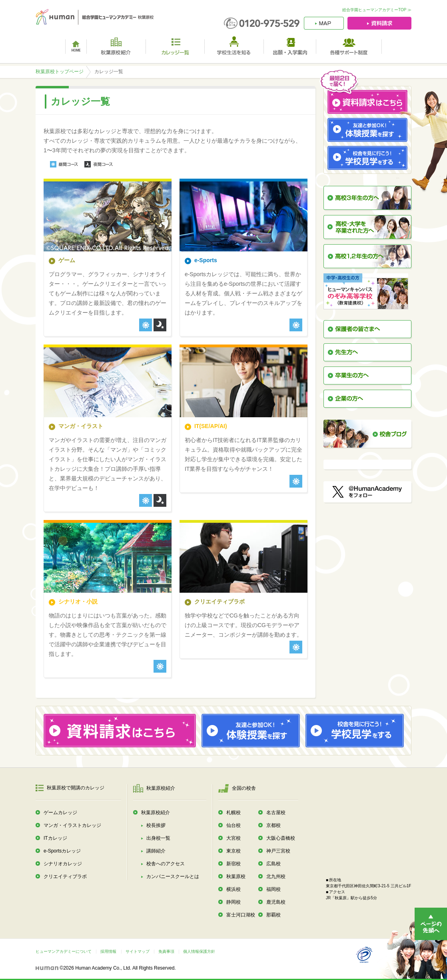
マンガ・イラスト (81, 426)
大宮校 (233, 838)
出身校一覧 (158, 838)
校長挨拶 (156, 825)
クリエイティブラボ (220, 602)
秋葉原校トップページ (60, 72)
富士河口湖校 (241, 915)
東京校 (233, 851)
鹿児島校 (276, 902)
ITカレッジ (55, 838)
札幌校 (233, 813)
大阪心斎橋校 (281, 838)
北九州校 (276, 876)
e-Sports (206, 260)
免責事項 (166, 951)
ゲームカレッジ (60, 813)
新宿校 (233, 864)
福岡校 (273, 889)
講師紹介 (156, 851)
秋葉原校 (236, 876)
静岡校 (233, 902)
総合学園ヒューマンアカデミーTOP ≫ (377, 10)
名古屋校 (276, 813)
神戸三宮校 (278, 851)
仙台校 (233, 825)
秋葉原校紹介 (156, 813)
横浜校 (233, 889)
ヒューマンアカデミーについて (64, 951)
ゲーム (67, 260)
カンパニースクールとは (173, 876)
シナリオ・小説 (78, 602)
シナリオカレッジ (63, 864)
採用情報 (108, 951)
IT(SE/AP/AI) (211, 426)
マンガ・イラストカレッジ (72, 825)
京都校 (273, 825)
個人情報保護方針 (199, 951)
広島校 (273, 864)
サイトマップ (138, 951)
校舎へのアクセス (166, 864)
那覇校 (273, 915)
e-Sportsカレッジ (62, 851)
